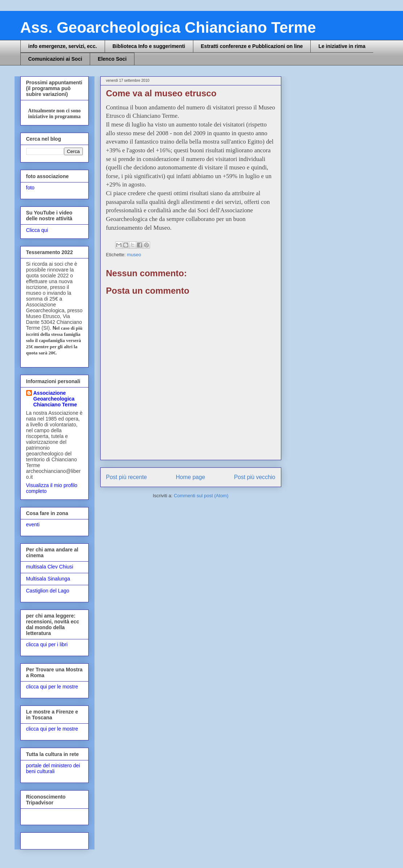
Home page (191, 477)
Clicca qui (37, 230)
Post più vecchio (255, 477)
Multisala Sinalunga (48, 579)
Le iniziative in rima (342, 46)
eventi (33, 525)
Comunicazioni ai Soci (55, 59)
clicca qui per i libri (47, 644)
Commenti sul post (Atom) (201, 496)
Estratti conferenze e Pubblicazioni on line (252, 46)
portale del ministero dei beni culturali (53, 769)
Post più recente (127, 477)
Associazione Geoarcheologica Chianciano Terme (55, 399)
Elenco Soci (112, 59)
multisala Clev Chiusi (50, 567)
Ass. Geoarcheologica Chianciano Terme (168, 27)
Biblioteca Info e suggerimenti (149, 46)
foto (30, 188)
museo (134, 255)
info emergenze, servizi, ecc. (63, 46)
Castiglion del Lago (48, 591)
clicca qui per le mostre (52, 687)
